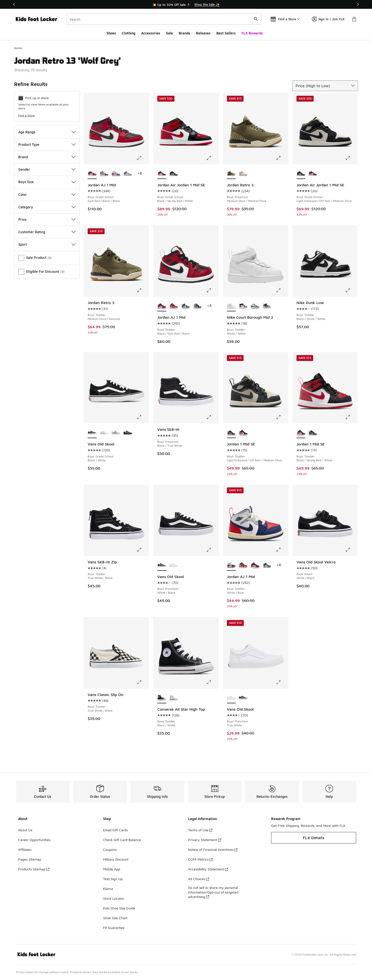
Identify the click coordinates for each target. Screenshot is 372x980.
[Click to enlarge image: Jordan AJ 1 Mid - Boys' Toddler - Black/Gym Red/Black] (212, 290)
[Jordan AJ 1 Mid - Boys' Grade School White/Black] (104, 174)
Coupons (110, 849)
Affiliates (25, 849)
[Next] (358, 4)
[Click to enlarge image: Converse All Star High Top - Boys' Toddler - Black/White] (212, 682)
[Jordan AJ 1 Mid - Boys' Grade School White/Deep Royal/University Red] (116, 174)
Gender (47, 169)
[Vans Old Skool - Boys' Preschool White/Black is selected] (162, 565)
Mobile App (112, 869)
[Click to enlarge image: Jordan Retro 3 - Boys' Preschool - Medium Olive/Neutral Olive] (282, 158)
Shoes (111, 33)
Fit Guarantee (114, 928)
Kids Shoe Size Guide (119, 908)
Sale (170, 33)
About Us (25, 830)
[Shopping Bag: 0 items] (354, 19)
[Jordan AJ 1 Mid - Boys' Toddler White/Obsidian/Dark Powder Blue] (186, 306)
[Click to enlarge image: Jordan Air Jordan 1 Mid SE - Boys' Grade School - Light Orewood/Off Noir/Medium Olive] (351, 158)
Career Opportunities (34, 840)
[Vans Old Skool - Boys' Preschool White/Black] (243, 698)
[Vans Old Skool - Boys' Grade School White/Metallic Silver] (116, 433)
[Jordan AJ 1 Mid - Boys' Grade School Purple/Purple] (128, 174)
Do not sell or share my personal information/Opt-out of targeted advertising (213, 892)
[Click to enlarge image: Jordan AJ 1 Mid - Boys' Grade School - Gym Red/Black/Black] (143, 158)
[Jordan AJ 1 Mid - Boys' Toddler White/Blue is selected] (231, 565)
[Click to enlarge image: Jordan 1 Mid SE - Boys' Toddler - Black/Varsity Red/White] (351, 417)
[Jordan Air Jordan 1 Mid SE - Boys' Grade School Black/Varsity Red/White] (313, 174)
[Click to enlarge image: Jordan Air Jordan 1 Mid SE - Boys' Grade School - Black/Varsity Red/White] (212, 158)
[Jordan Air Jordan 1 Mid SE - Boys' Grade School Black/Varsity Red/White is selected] (162, 174)
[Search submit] (256, 19)
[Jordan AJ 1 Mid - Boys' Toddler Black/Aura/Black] (197, 306)
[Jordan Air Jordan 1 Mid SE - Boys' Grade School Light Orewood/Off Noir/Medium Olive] (174, 174)
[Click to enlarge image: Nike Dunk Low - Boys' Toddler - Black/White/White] (351, 290)
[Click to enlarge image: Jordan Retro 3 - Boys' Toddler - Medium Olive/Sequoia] (143, 290)
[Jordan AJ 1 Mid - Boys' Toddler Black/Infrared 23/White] (174, 306)
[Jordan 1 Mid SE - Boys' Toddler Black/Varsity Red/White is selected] (301, 433)
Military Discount (116, 859)
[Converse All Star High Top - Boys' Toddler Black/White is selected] (162, 698)
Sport (47, 244)
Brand (47, 157)
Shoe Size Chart (115, 918)
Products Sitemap (34, 869)
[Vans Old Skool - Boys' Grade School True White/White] (104, 433)
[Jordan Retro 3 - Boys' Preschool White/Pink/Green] (243, 174)
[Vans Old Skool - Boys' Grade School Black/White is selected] (92, 433)
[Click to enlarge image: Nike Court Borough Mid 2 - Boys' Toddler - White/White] (282, 290)
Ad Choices (199, 879)
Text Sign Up (113, 879)
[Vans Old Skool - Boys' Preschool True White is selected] (231, 698)
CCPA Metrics (200, 859)
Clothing (129, 33)
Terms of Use (200, 830)
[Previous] (14, 4)
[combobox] (164, 19)
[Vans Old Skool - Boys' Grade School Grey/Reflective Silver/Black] (128, 433)
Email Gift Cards (115, 830)
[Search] (164, 19)
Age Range (47, 132)
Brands (184, 33)
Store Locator (114, 898)
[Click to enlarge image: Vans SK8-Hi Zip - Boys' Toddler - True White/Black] (143, 550)
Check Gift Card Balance (122, 840)
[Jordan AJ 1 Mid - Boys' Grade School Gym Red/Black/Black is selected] (92, 174)
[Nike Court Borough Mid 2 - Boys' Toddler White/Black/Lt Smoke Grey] (267, 306)
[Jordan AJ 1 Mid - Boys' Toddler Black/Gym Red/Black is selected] (162, 306)
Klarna (108, 889)
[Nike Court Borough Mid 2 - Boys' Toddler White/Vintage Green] (255, 306)
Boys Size (47, 182)
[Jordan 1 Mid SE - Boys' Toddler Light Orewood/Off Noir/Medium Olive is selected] (231, 433)
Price (47, 219)
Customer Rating (47, 232)
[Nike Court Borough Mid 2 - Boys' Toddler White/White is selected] (231, 306)
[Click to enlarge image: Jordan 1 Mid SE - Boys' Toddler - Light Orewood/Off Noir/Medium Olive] (282, 417)
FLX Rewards (252, 33)
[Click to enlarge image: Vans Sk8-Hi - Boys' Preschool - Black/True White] (212, 417)
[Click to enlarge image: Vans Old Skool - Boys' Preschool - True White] (282, 682)
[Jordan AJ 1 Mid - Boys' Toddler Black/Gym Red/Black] (255, 565)
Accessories (151, 33)
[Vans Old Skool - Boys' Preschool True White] (174, 565)
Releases (203, 33)
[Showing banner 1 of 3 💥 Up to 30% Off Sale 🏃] (186, 4)
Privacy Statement (205, 840)
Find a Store (27, 115)
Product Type (47, 144)
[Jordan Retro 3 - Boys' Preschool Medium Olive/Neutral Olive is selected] (231, 174)
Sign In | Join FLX (328, 19)
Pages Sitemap (30, 859)
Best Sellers (226, 33)
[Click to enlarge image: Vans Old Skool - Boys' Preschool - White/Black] (212, 550)
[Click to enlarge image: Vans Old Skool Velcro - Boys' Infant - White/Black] (351, 550)
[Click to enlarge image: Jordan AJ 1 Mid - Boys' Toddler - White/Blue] (282, 550)
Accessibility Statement (208, 869)
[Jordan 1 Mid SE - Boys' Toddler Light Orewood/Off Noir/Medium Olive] (313, 433)
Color (47, 195)
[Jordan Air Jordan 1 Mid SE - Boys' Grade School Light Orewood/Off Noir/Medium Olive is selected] (301, 174)
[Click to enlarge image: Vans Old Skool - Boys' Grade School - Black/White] (143, 417)
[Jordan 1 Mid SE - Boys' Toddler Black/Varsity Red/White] (243, 433)
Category (47, 207)
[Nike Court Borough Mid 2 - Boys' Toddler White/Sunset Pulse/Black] (243, 306)
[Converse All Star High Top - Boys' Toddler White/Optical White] (174, 698)
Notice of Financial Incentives (213, 849)
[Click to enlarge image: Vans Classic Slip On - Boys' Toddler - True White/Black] (143, 682)
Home (18, 48)
